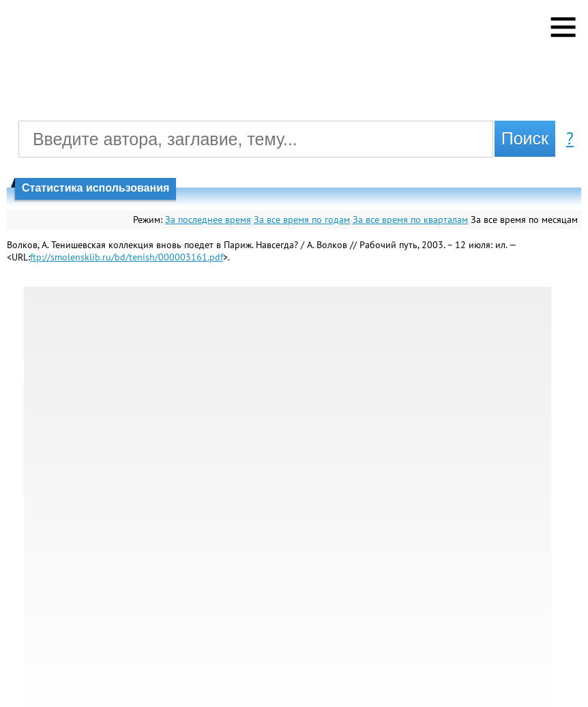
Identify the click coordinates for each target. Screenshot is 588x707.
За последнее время (208, 220)
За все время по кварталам (410, 220)
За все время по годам (302, 220)
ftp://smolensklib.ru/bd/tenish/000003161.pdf (127, 257)
